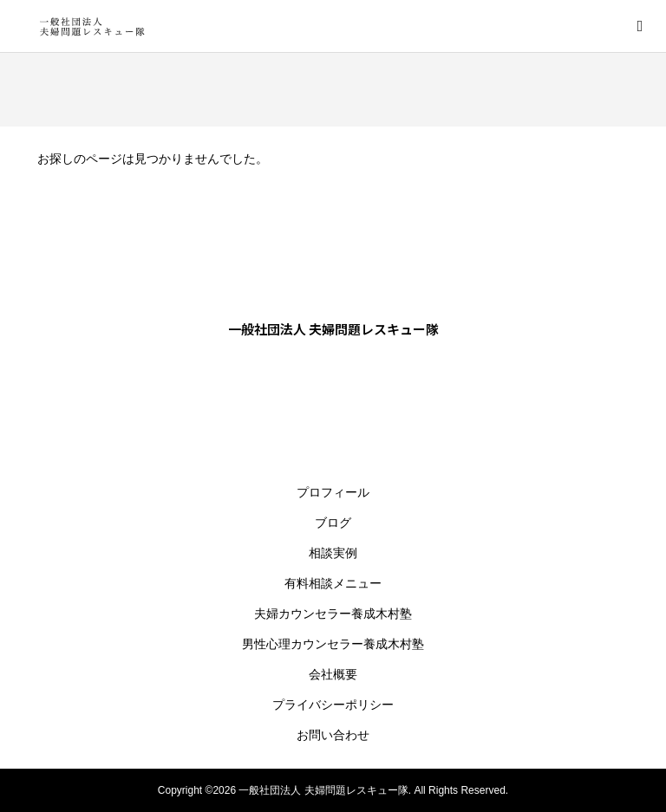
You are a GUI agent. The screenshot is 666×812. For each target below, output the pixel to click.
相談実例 (333, 553)
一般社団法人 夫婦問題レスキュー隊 (333, 329)
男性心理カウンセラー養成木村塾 (333, 644)
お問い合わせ (333, 735)
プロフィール (333, 492)
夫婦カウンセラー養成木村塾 (333, 614)
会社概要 (333, 674)
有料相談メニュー (333, 583)
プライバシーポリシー (333, 705)
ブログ (333, 523)
